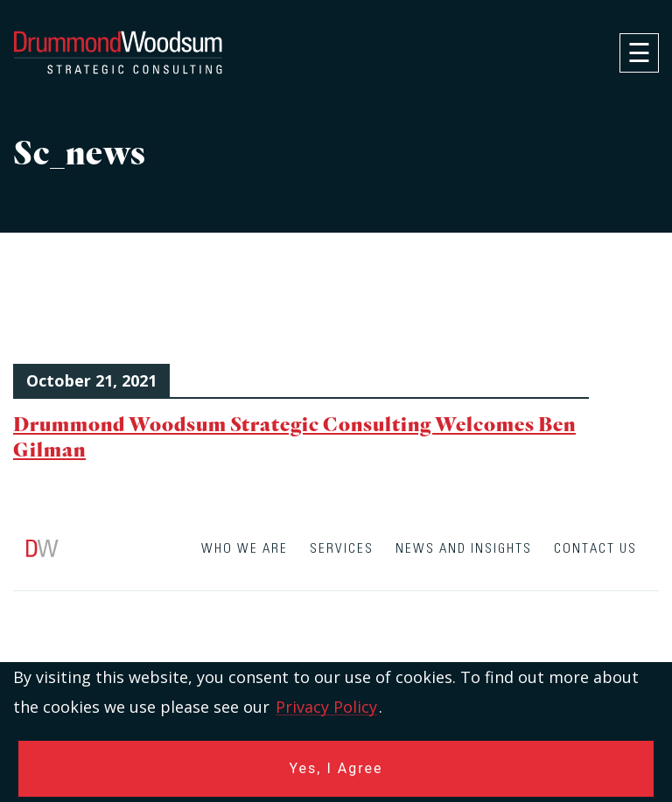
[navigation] (639, 53)
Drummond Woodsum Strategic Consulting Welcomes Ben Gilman (294, 436)
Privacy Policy (326, 707)
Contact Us (595, 549)
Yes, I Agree (336, 768)
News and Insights (464, 549)
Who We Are (245, 549)
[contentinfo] (336, 661)
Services (342, 549)
